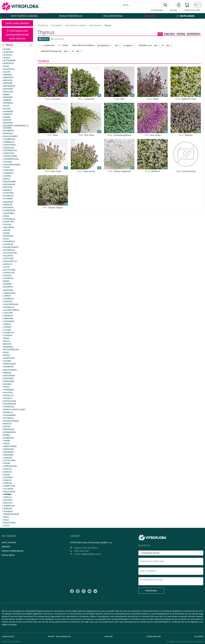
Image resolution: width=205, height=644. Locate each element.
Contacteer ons (192, 10)
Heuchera (8, 259)
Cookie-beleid (8, 637)
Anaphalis (8, 78)
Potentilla (9, 407)
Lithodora (9, 321)
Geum (6, 239)
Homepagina (157, 10)
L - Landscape (48, 45)
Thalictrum (9, 492)
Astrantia (8, 112)
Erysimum (8, 208)
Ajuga (6, 66)
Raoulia (7, 424)
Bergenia (8, 123)
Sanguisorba (10, 447)
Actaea (7, 58)
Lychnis (7, 330)
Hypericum (9, 273)
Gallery (44, 39)
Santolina (8, 449)
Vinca (6, 517)
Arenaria (8, 97)
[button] (178, 5)
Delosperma (9, 182)
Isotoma (7, 284)
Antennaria (9, 86)
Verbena (8, 509)
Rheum (7, 427)
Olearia (7, 361)
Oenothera (9, 358)
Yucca (6, 526)
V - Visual (64, 45)
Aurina (7, 117)
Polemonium (10, 404)
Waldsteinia (9, 523)
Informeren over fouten (11, 642)
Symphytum (9, 486)
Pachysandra (10, 370)
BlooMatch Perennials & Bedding (16, 127)
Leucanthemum (11, 310)
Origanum (8, 367)
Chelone (8, 162)
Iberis (6, 281)
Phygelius (9, 396)
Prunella (8, 413)
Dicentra (8, 187)
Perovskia (8, 379)
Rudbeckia (9, 438)
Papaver (7, 373)
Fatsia (6, 216)
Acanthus (8, 52)
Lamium (7, 296)
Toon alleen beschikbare (83, 45)
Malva (6, 338)
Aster (6, 106)
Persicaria (9, 381)
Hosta (6, 267)
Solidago (8, 478)
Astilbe (7, 109)
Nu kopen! (150, 16)
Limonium (8, 316)
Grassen (6, 547)
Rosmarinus (10, 432)
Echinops (8, 199)
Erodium (8, 205)
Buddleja (8, 134)
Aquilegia (8, 92)
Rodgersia (9, 429)
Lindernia (8, 319)
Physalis (8, 398)
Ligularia (8, 313)
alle (160, 34)
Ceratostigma (10, 156)
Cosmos (7, 176)
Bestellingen (186, 16)
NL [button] (197, 5)
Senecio (7, 469)
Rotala (7, 435)
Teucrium (8, 489)
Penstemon (9, 376)
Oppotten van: (145, 45)
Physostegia (10, 401)
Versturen (151, 590)
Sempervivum (10, 466)
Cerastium (9, 154)
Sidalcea (8, 472)
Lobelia (7, 324)
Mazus (7, 341)
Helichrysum (10, 253)
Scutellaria (9, 461)
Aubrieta (8, 114)
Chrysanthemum (12, 165)
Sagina (7, 441)
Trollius (8, 503)
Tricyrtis (8, 500)
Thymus (7, 495)
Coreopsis (9, 170)
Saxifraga (8, 455)
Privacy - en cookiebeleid (59, 637)
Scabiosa (8, 458)
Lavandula (9, 299)
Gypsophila (9, 242)
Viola (6, 520)
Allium (7, 72)
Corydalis (8, 173)
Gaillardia (9, 228)
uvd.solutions (198, 642)
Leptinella (9, 307)
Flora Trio (9, 222)
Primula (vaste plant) (14, 410)
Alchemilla (9, 69)
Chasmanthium (11, 159)
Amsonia (8, 75)
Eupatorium (9, 211)
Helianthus (9, 250)
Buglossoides (10, 137)
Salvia (6, 444)
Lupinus (7, 327)
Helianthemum (11, 247)
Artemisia (8, 103)
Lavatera (8, 302)
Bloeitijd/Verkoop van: (51, 51)
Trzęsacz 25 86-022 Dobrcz (84, 548)
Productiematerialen (70, 16)
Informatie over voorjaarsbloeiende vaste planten (17, 35)
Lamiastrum (9, 293)
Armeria (7, 100)
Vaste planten (9, 543)
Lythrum (8, 336)
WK (156, 46)
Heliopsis (8, 256)
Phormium (9, 390)
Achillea (8, 55)
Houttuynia (9, 270)
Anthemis (8, 89)
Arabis (7, 95)
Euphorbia (9, 213)
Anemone (8, 83)
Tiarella (8, 497)
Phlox (6, 387)
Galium (7, 230)
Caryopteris (10, 145)
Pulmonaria (9, 415)
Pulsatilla (9, 418)
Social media (8, 555)
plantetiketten (193, 34)
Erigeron (8, 202)
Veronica (8, 512)
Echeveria (8, 193)
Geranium (8, 236)
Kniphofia (8, 290)
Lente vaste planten (17, 23)
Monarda (8, 347)
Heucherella (10, 262)
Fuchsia (7, 225)
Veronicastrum (11, 514)
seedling (181, 34)
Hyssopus (8, 279)
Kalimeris (8, 287)
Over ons (109, 637)
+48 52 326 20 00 (79, 551)
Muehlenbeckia (11, 350)
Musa (6, 353)
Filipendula (9, 219)
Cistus (7, 168)
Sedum (7, 464)
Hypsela (7, 276)
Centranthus (10, 151)
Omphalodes (10, 364)
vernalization (103, 46)
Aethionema (9, 61)
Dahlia (7, 179)
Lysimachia (9, 333)
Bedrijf (173, 10)
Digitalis (8, 190)
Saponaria (9, 452)
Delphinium (9, 185)
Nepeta (7, 355)
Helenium (8, 245)
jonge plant (169, 34)
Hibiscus (8, 264)
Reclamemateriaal (113, 16)
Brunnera (9, 131)
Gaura (7, 233)
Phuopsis (8, 393)
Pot (117, 46)
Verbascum (9, 506)
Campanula (9, 142)
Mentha (7, 344)
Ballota (7, 120)
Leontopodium (11, 304)
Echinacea (9, 196)
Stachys (7, 481)
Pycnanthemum (11, 421)
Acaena (7, 49)
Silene (7, 475)
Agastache (9, 64)
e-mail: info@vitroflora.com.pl (85, 554)
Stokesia (8, 483)
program (128, 46)
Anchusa (8, 81)
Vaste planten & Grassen (24, 16)
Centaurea (9, 148)
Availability (57, 39)
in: (163, 45)
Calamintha (9, 139)
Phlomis (7, 384)
